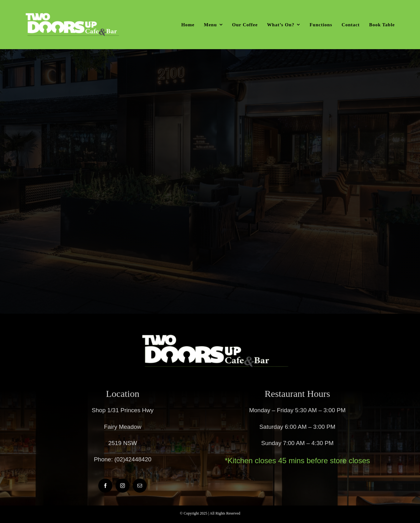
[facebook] (105, 486)
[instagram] (123, 486)
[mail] (140, 486)
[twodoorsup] (72, 15)
